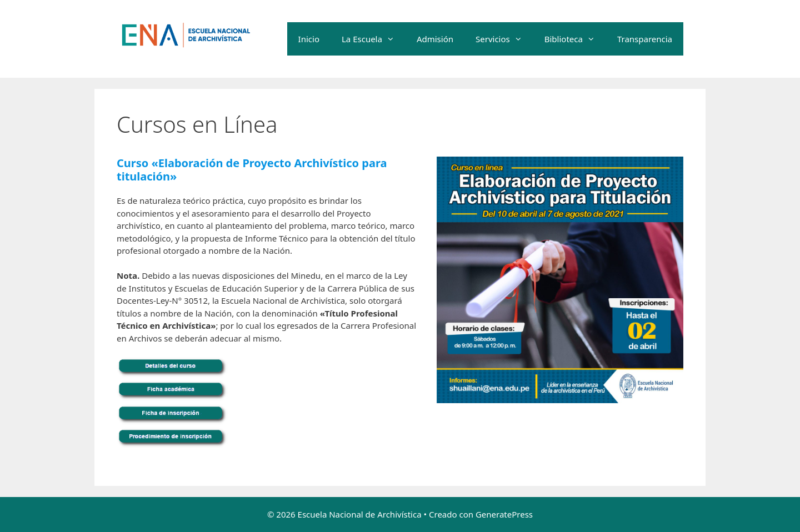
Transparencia (645, 39)
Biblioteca (575, 39)
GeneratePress (504, 514)
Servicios (504, 39)
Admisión (435, 39)
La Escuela (374, 39)
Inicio (309, 39)
